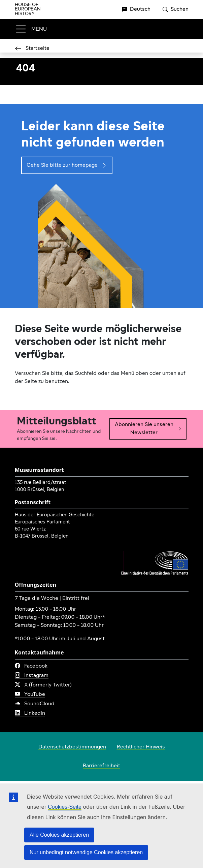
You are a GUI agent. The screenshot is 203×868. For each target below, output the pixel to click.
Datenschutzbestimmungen (72, 747)
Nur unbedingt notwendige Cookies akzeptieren (86, 852)
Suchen (176, 9)
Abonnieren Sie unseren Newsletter (148, 429)
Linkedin (30, 713)
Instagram (32, 676)
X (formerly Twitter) (43, 685)
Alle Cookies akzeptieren (59, 835)
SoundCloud (35, 704)
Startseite (32, 49)
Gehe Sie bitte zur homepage (67, 165)
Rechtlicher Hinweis (141, 747)
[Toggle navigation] (31, 29)
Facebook (31, 666)
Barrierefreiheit (101, 766)
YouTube (30, 695)
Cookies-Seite (65, 807)
